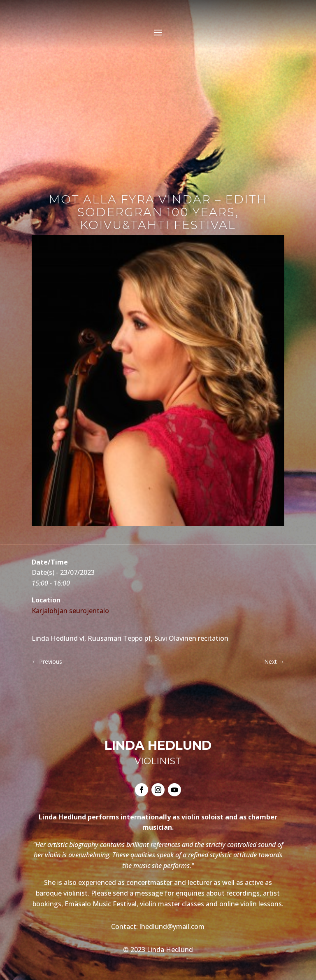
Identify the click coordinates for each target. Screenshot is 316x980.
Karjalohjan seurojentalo (70, 611)
